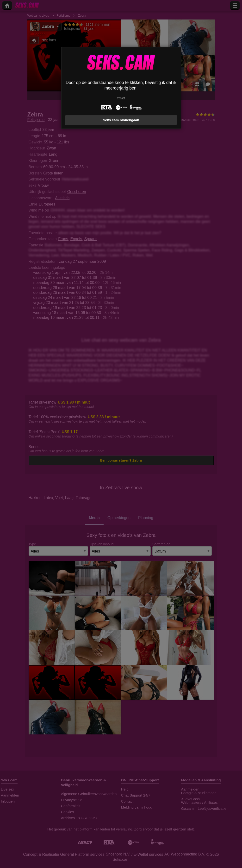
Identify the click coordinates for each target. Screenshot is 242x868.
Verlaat (121, 98)
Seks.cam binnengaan (121, 120)
